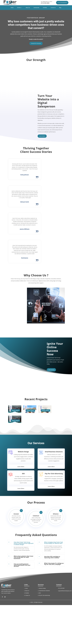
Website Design (42, 606)
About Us (28, 8)
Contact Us (53, 8)
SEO (40, 611)
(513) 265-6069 (45, 3)
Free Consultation (62, 3)
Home (12, 8)
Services (19, 8)
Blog (60, 8)
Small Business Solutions (44, 609)
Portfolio (45, 8)
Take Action (53, 386)
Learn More (43, 138)
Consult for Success (36, 44)
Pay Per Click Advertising (44, 613)
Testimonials (36, 8)
